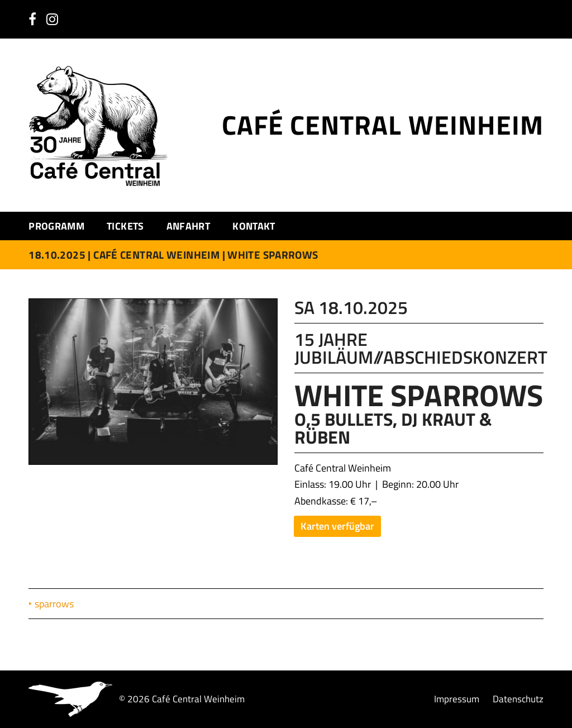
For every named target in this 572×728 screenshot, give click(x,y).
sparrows (55, 604)
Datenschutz (518, 699)
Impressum (457, 699)
